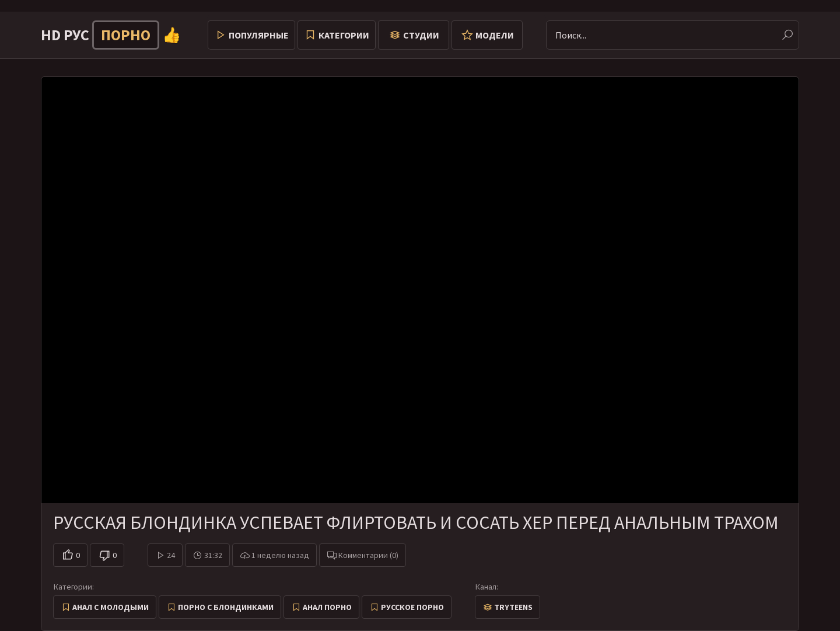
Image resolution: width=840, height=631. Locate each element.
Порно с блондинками (226, 607)
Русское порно (412, 607)
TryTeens (513, 607)
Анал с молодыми (111, 607)
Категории (344, 35)
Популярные (259, 35)
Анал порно (327, 607)
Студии (421, 35)
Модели (495, 35)
